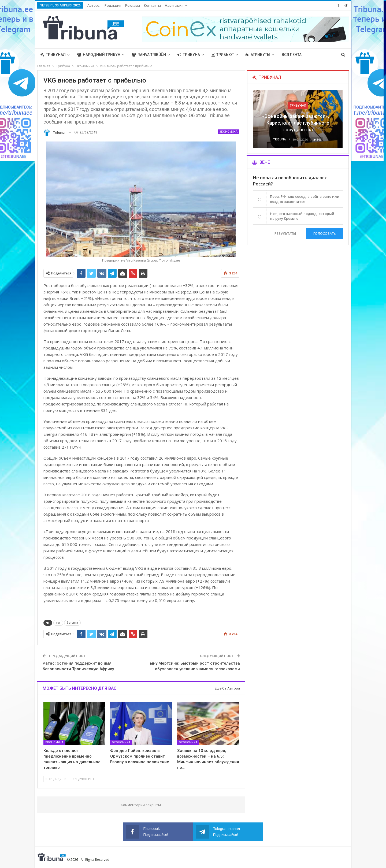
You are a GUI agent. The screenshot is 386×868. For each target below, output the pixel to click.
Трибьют (223, 55)
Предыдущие (57, 779)
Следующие (83, 779)
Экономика (228, 132)
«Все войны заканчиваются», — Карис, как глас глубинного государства (298, 123)
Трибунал (53, 55)
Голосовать (325, 233)
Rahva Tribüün (149, 55)
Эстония (72, 623)
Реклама (133, 5)
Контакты (152, 5)
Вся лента (292, 55)
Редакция (113, 5)
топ (58, 623)
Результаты (285, 233)
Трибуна (189, 55)
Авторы (94, 5)
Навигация (174, 5)
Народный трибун (99, 55)
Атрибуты (258, 55)
